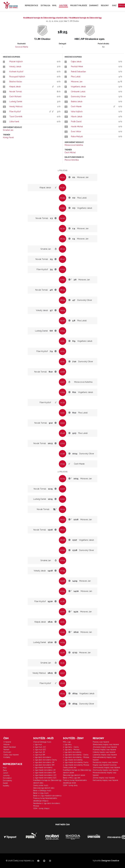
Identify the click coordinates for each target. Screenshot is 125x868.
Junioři (6, 773)
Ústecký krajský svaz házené (104, 752)
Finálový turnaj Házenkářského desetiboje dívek (75, 782)
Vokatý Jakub (15, 67)
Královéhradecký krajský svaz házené (104, 759)
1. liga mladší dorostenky (73, 760)
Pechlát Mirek (77, 67)
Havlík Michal (77, 127)
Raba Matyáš (77, 137)
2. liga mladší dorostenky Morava (76, 765)
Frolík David (76, 122)
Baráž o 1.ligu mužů (41, 793)
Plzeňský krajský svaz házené (104, 750)
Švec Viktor (76, 132)
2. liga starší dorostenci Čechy (45, 760)
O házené (7, 742)
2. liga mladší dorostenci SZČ (45, 778)
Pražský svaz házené (101, 742)
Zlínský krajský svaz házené (104, 778)
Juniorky (6, 775)
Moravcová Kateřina (74, 145)
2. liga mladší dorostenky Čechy (76, 762)
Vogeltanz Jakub (78, 87)
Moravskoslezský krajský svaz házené (105, 774)
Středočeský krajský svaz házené (106, 744)
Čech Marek (76, 107)
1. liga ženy (67, 744)
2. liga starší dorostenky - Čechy (76, 755)
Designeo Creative (110, 861)
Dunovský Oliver (78, 97)
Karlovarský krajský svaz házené (105, 780)
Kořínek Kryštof (16, 72)
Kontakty (7, 757)
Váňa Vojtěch (77, 112)
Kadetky (6, 786)
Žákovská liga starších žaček (74, 775)
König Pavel (8, 137)
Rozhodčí (7, 752)
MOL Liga (67, 742)
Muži (5, 768)
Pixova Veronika (72, 160)
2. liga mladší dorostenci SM (44, 773)
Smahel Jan (8, 130)
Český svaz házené (11, 755)
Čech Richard (15, 97)
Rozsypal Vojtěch (17, 77)
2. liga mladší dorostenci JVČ (45, 775)
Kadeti (5, 783)
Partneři (6, 750)
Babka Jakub (77, 102)
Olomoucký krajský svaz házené (106, 770)
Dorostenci (7, 778)
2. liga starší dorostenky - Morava (76, 757)
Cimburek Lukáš (78, 92)
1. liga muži (38, 744)
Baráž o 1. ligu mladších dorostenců (47, 796)
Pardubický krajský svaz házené (105, 762)
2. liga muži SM (39, 755)
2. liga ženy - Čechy (71, 747)
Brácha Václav (16, 82)
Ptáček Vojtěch (16, 62)
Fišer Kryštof (15, 112)
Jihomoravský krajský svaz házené (106, 767)
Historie (6, 744)
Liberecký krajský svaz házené (105, 755)
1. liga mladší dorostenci (43, 767)
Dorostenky (8, 781)
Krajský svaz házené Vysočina (105, 765)
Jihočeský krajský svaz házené (105, 747)
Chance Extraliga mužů (42, 742)
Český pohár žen (70, 767)
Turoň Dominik (16, 117)
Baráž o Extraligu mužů (42, 791)
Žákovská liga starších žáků (44, 788)
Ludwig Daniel (16, 102)
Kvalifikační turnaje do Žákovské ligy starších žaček (77, 771)
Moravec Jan (77, 82)
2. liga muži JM (39, 752)
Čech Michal (70, 152)
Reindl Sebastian (78, 72)
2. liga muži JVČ (40, 747)
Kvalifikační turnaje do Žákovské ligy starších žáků (47, 782)
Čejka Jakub (76, 62)
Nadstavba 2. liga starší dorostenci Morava (47, 805)
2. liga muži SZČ (40, 750)
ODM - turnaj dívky (70, 785)
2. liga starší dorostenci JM (44, 762)
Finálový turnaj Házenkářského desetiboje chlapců (45, 799)
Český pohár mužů (41, 785)
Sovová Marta (22, 47)
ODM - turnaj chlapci (41, 808)
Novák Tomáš (16, 92)
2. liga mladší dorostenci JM (44, 770)
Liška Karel (14, 122)
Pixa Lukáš (76, 77)
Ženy (5, 770)
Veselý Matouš (16, 107)
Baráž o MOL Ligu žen (72, 778)
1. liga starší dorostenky (72, 752)
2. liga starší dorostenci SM (44, 765)
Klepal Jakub (15, 87)
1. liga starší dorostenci (42, 757)
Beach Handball (10, 747)
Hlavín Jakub (77, 117)
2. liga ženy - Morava (71, 750)
